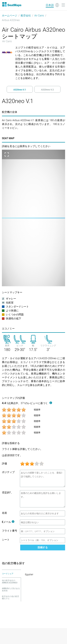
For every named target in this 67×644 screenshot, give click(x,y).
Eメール (8, 522)
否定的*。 (8, 493)
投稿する (43, 547)
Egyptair (29, 574)
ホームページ (10, 16)
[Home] (12, 4)
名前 (4, 513)
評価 (4, 464)
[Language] (52, 5)
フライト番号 (10, 531)
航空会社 (26, 16)
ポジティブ (8, 472)
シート (6, 540)
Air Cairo (39, 16)
